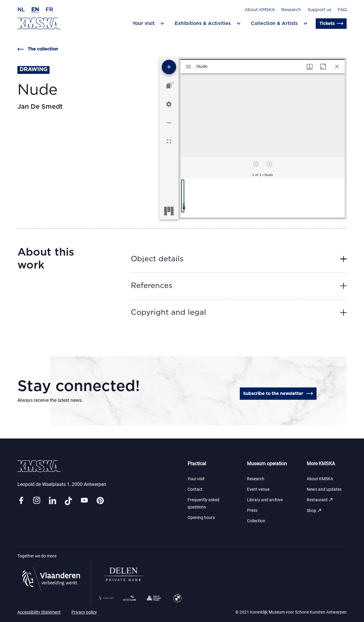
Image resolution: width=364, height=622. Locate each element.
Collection (256, 521)
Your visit (196, 479)
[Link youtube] (84, 501)
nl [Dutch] (21, 10)
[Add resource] (169, 67)
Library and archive (265, 500)
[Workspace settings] (169, 104)
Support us (319, 10)
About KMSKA (260, 10)
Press (252, 510)
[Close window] (337, 67)
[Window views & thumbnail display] (310, 67)
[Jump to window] (169, 86)
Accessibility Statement (39, 612)
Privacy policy (84, 612)
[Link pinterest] (100, 501)
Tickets (331, 24)
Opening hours (201, 518)
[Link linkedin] (53, 501)
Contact (195, 489)
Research (291, 10)
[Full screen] (169, 141)
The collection (38, 49)
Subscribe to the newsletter (278, 394)
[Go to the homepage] (39, 23)
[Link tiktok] (68, 501)
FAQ (342, 10)
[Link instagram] (37, 501)
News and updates (324, 489)
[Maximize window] (323, 67)
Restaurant (320, 500)
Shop (314, 511)
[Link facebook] (21, 501)
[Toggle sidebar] (188, 67)
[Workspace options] (169, 123)
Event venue (258, 489)
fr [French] (49, 10)
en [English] (35, 10)
